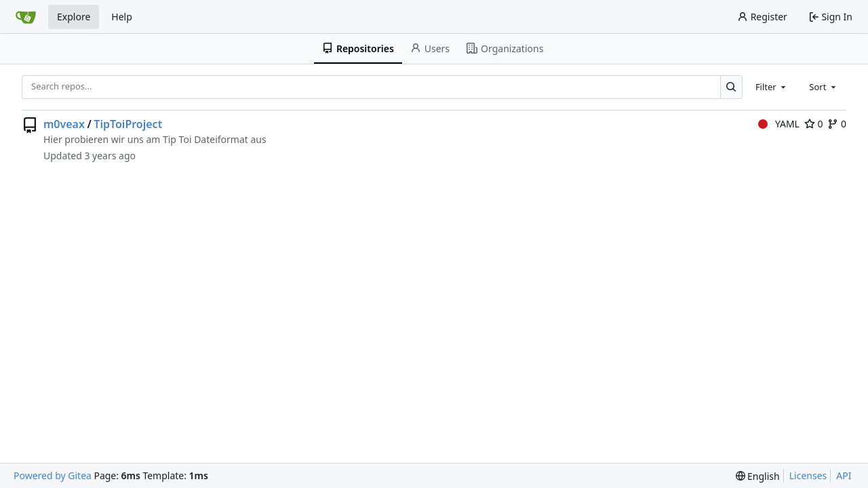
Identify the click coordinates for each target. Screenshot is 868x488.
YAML (779, 124)
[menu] (758, 476)
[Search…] (731, 87)
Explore (74, 17)
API (844, 475)
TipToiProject (128, 124)
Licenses (808, 475)
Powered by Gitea (53, 475)
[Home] (26, 17)
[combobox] (772, 87)
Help (122, 17)
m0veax (64, 124)
